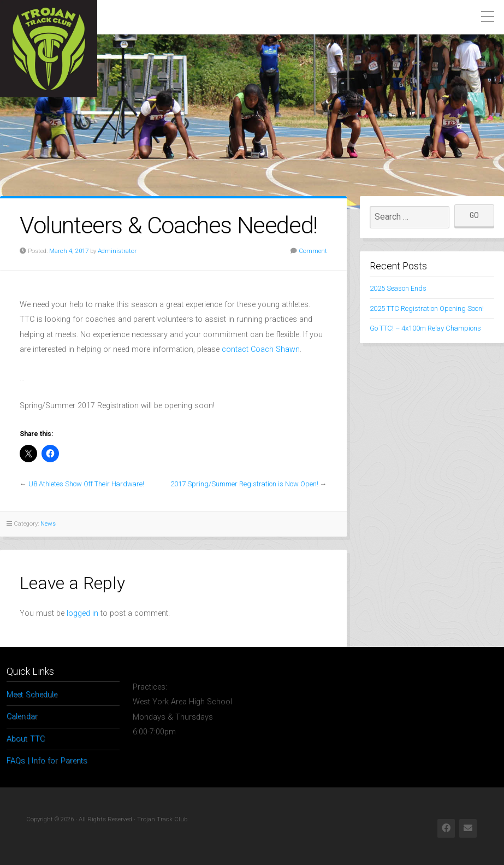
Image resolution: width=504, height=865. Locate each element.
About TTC (26, 739)
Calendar (22, 717)
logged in (82, 613)
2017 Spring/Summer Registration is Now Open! (244, 484)
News (48, 523)
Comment (313, 251)
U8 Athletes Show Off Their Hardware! (86, 484)
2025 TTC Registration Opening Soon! (427, 308)
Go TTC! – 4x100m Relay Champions (425, 328)
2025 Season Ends (398, 288)
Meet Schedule (32, 695)
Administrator (117, 251)
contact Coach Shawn (261, 349)
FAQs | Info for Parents (47, 761)
